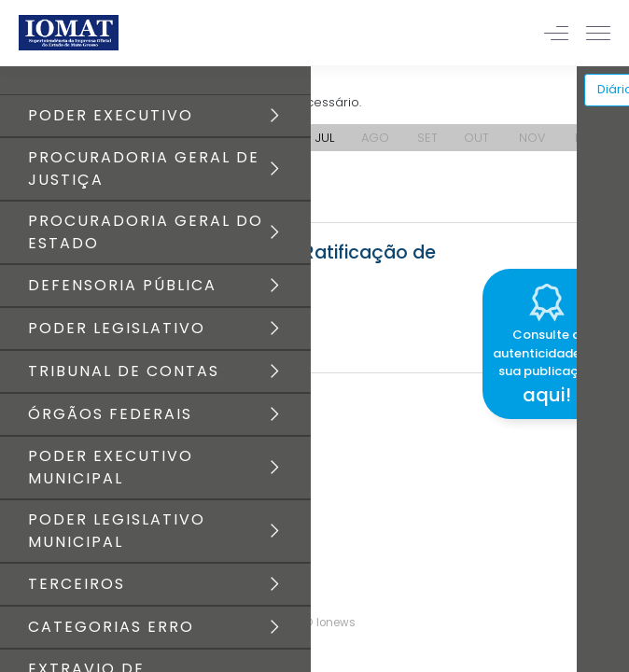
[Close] (614, 266)
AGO (375, 138)
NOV (532, 138)
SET (427, 138)
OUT (476, 138)
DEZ (586, 138)
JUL (325, 138)
